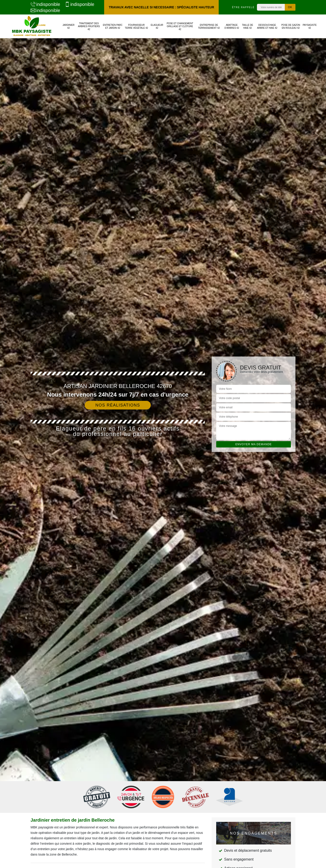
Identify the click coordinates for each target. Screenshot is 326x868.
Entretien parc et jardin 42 (113, 26)
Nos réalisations (118, 405)
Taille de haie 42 (248, 26)
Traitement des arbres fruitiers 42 (89, 26)
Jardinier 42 (68, 26)
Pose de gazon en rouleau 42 (291, 26)
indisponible (45, 4)
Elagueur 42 (157, 26)
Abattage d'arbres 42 (232, 26)
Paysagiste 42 (310, 26)
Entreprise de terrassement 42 (209, 26)
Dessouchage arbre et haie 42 (267, 26)
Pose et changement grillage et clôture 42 (180, 26)
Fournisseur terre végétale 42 (136, 26)
